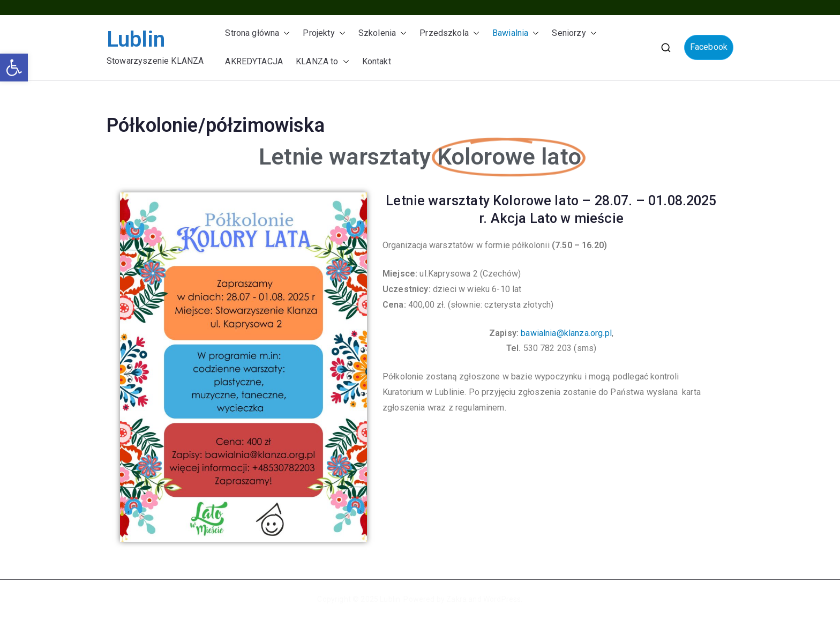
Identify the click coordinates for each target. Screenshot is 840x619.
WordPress (502, 599)
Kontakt (377, 61)
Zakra (456, 599)
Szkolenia (382, 33)
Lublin (136, 39)
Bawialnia (516, 33)
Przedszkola (449, 33)
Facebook (709, 47)
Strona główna (257, 33)
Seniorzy (574, 33)
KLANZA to (322, 62)
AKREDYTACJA (254, 61)
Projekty (324, 33)
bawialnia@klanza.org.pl (566, 333)
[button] (14, 68)
